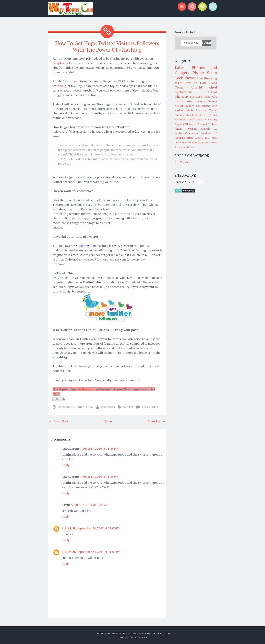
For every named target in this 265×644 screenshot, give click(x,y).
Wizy (133, 637)
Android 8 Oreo (187, 147)
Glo (215, 96)
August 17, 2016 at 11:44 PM (99, 448)
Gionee (190, 106)
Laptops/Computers (186, 133)
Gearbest (179, 142)
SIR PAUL (69, 528)
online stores (183, 115)
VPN (185, 124)
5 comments (150, 407)
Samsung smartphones (197, 142)
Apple (178, 124)
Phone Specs (205, 73)
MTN (178, 83)
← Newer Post (58, 421)
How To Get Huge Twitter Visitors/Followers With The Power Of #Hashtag (107, 46)
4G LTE (208, 115)
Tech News (185, 78)
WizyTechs (60, 63)
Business (197, 115)
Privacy (142, 637)
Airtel (213, 87)
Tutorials (201, 110)
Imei (215, 124)
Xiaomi (213, 110)
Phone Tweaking (186, 129)
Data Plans (209, 83)
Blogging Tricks (184, 138)
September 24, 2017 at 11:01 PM (99, 551)
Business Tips (200, 96)
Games (212, 101)
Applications (184, 92)
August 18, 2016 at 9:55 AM (89, 504)
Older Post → (156, 421)
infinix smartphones (190, 101)
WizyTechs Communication (132, 633)
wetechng (59, 86)
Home (108, 421)
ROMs (214, 138)
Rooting (212, 119)
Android (196, 87)
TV (205, 119)
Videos (179, 106)
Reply (65, 465)
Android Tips (202, 138)
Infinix (189, 110)
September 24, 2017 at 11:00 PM (99, 528)
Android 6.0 (204, 124)
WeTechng (86, 389)
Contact (156, 633)
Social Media (195, 119)
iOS (198, 106)
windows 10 (209, 133)
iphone (206, 106)
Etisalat (212, 92)
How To (191, 83)
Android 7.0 (209, 129)
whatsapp (181, 96)
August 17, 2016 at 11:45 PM (99, 476)
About (167, 633)
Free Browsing (207, 78)
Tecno (179, 87)
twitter (128, 407)
